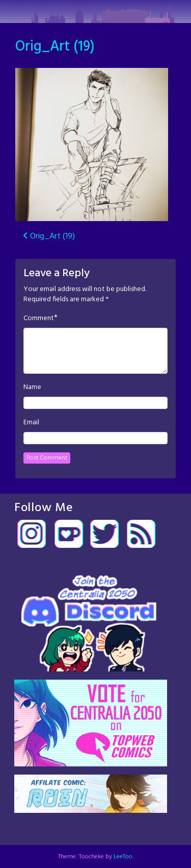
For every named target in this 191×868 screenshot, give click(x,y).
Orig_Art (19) (55, 47)
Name (32, 388)
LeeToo (123, 857)
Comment (39, 319)
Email (31, 423)
